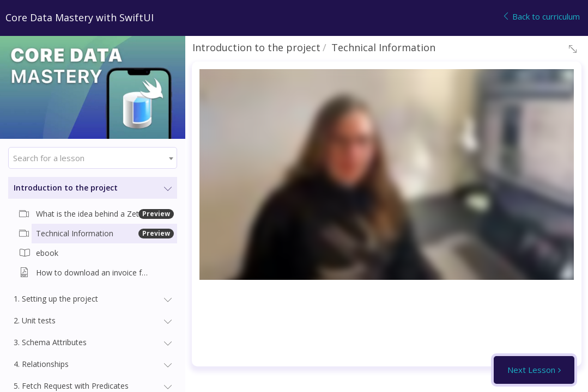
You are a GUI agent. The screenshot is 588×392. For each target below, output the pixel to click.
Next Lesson (531, 370)
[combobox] (93, 158)
